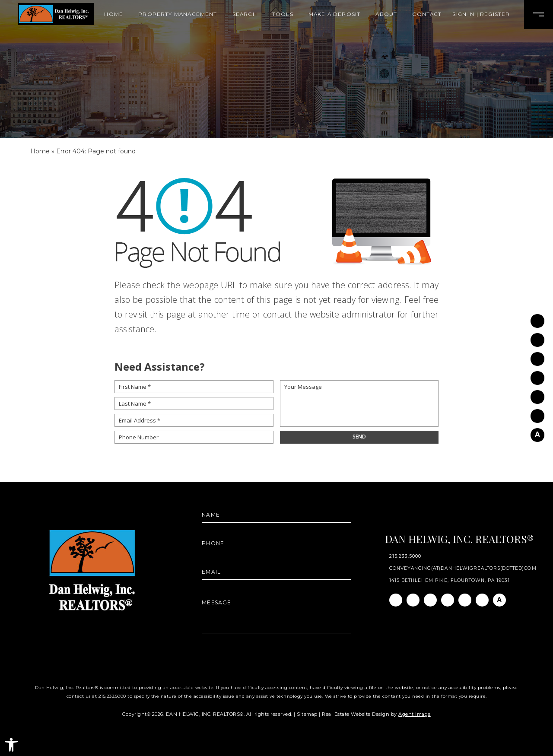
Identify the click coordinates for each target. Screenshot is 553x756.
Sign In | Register (481, 15)
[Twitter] (538, 374)
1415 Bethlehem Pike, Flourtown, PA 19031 (450, 581)
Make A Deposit (334, 15)
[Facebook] (538, 317)
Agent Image (415, 714)
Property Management (178, 15)
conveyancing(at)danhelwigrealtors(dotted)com (463, 569)
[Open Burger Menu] (539, 14)
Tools (283, 15)
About (386, 15)
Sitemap (307, 714)
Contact (427, 15)
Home (114, 15)
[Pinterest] (538, 412)
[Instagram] (538, 336)
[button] (11, 745)
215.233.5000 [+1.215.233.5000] (405, 556)
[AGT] (538, 431)
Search (245, 15)
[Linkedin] (538, 355)
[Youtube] (538, 393)
